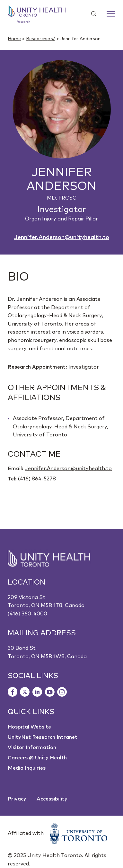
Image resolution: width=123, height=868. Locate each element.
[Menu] (111, 14)
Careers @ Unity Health (37, 758)
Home (14, 39)
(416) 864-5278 (37, 479)
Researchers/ (41, 39)
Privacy (17, 799)
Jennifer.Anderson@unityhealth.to (62, 237)
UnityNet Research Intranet (43, 737)
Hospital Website (29, 727)
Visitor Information (32, 747)
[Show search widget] (91, 14)
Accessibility (52, 799)
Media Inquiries (27, 768)
